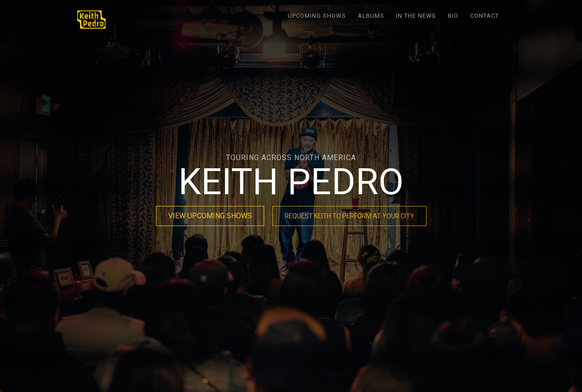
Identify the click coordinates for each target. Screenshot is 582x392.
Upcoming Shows (317, 16)
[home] (91, 20)
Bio (453, 16)
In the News (416, 16)
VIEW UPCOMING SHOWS (210, 216)
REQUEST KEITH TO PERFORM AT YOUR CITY (349, 216)
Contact (484, 16)
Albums (371, 16)
